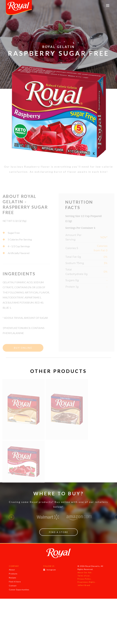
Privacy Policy (84, 584)
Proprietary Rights (86, 587)
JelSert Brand (84, 590)
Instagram (50, 575)
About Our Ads (85, 577)
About (12, 575)
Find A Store (15, 587)
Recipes (13, 583)
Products (13, 579)
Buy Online (22, 354)
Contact (13, 591)
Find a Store (58, 537)
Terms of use (84, 581)
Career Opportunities (19, 595)
